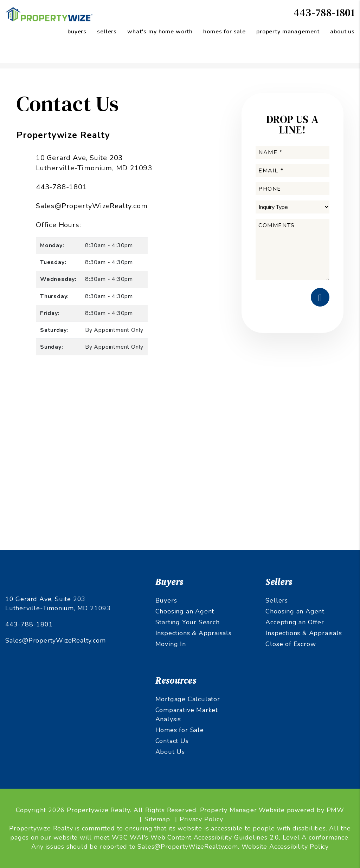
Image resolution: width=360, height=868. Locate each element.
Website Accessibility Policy (285, 847)
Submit (320, 297)
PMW (335, 810)
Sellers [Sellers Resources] (107, 32)
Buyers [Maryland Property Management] (77, 32)
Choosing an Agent (185, 611)
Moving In (171, 644)
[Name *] (292, 152)
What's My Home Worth (160, 32)
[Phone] (292, 189)
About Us (342, 32)
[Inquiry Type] (292, 207)
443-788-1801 (324, 12)
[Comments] (292, 249)
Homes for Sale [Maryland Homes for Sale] (224, 32)
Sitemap (157, 819)
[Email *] (292, 170)
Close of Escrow (291, 644)
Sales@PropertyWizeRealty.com (92, 206)
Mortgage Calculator (188, 699)
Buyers (166, 600)
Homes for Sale (180, 730)
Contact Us (172, 741)
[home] (49, 14)
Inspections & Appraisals (194, 633)
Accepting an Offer (295, 622)
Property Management (288, 32)
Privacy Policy (201, 819)
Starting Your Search (188, 622)
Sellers (277, 600)
